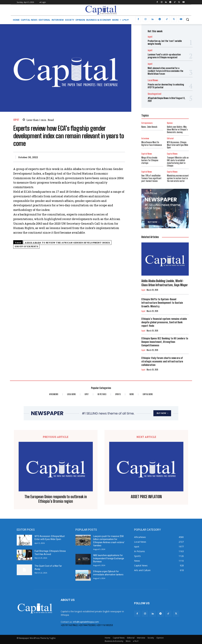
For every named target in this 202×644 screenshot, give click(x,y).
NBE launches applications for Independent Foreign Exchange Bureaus (109, 558)
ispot (16, 120)
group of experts (26, 246)
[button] (187, 19)
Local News (153, 80)
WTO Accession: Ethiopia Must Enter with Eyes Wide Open (178, 145)
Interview (145, 139)
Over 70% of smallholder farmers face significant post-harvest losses (151, 178)
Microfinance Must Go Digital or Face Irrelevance (152, 144)
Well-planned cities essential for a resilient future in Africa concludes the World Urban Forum (165, 71)
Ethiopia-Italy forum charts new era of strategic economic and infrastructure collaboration (162, 361)
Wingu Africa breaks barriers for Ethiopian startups (150, 160)
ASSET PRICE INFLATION (146, 497)
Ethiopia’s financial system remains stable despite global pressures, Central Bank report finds (164, 322)
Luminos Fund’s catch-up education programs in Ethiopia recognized (164, 56)
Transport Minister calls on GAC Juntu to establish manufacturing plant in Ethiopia (178, 162)
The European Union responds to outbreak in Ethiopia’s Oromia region (56, 499)
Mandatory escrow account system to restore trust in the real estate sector (178, 178)
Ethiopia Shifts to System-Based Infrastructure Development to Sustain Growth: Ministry (162, 303)
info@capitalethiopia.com (86, 622)
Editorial (170, 139)
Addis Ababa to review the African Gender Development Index (67, 243)
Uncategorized (154, 94)
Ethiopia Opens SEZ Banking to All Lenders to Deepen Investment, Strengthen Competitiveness (165, 342)
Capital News (147, 154)
